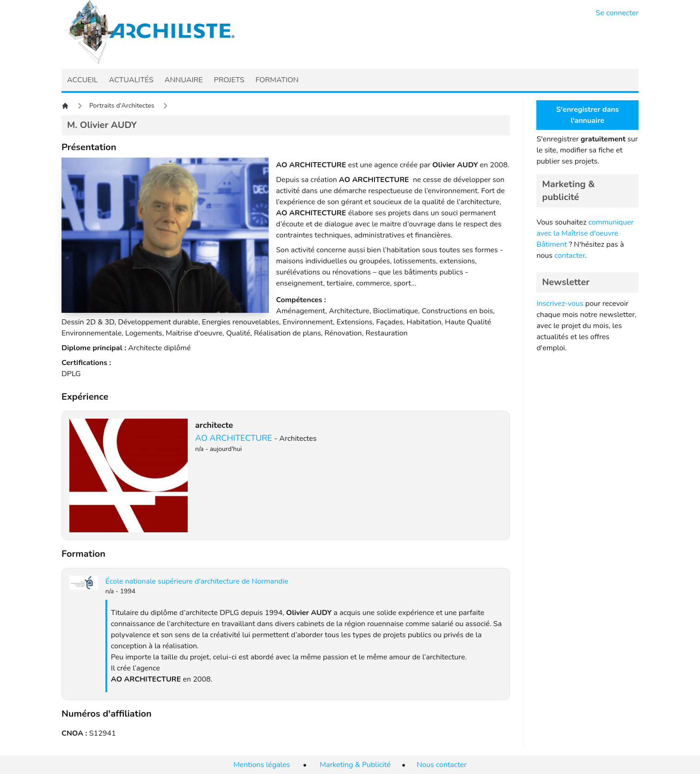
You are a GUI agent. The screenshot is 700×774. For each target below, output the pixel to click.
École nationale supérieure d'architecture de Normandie (197, 581)
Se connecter (617, 13)
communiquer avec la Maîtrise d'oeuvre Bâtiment (585, 233)
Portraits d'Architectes (122, 106)
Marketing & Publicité (355, 765)
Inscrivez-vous (560, 304)
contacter (570, 256)
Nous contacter (442, 765)
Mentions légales (262, 765)
